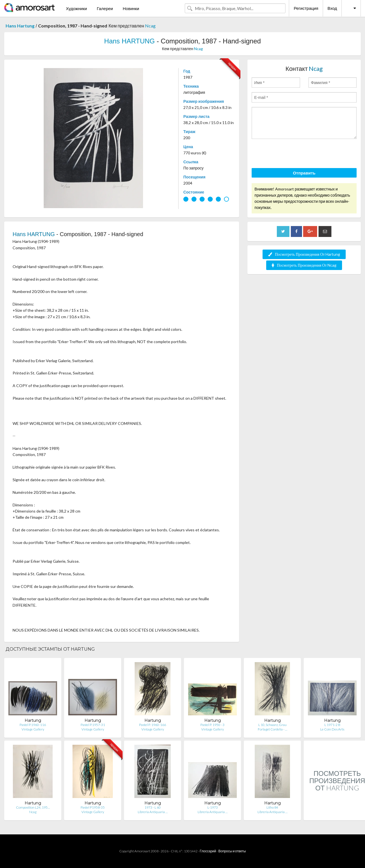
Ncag (150, 26)
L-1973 (213, 807)
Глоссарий (208, 851)
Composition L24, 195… (33, 807)
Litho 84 (272, 807)
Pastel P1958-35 (93, 807)
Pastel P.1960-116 (33, 725)
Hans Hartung (20, 26)
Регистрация (306, 8)
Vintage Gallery (33, 729)
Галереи (105, 8)
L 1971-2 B (332, 725)
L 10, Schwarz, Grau (272, 725)
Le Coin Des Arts (332, 729)
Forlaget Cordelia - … (272, 729)
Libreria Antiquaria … (153, 812)
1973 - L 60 (153, 807)
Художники (76, 8)
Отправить (304, 173)
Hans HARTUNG (129, 41)
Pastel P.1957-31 (93, 725)
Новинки (131, 8)
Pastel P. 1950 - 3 (212, 725)
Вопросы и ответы (232, 851)
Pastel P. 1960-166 (153, 725)
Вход (332, 8)
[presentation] (294, 154)
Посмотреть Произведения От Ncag (304, 265)
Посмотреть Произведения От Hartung (304, 254)
